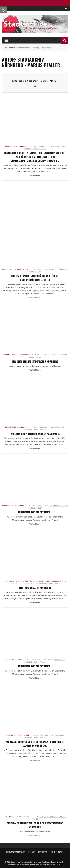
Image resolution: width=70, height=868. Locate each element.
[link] (3, 10)
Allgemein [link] (9, 817)
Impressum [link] (43, 852)
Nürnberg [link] (9, 146)
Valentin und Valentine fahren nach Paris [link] (35, 434)
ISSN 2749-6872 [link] (56, 852)
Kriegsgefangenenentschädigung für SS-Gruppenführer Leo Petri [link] (35, 278)
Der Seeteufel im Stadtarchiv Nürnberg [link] (35, 361)
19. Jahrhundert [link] (19, 506)
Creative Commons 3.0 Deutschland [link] (44, 864)
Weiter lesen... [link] (35, 175)
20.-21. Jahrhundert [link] (22, 146)
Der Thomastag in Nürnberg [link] (35, 588)
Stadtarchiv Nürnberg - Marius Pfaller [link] (35, 81)
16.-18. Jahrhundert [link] (21, 581)
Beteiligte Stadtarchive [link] (16, 852)
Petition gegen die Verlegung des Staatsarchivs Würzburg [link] (35, 825)
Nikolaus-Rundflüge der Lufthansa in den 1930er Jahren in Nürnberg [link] (35, 744)
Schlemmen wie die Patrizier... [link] (35, 512)
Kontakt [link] (32, 852)
